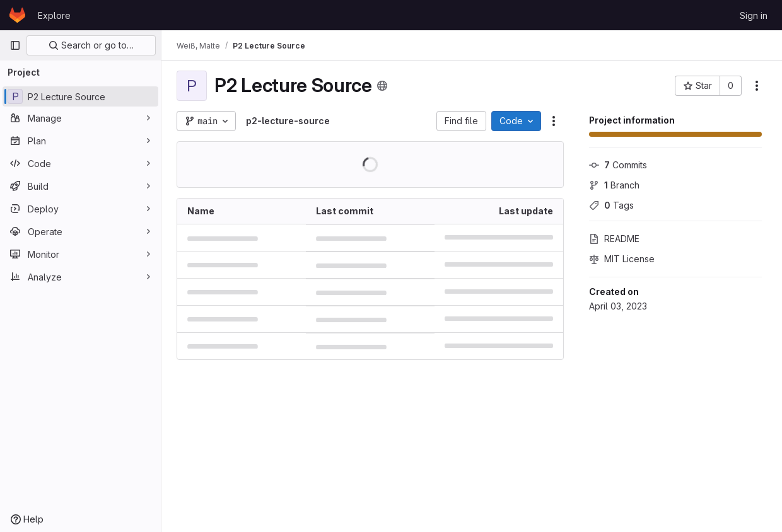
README (614, 239)
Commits (618, 165)
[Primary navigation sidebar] (15, 45)
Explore (54, 15)
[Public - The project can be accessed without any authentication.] (382, 86)
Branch (614, 185)
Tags (611, 205)
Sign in (754, 15)
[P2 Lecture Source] (80, 96)
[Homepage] (17, 15)
